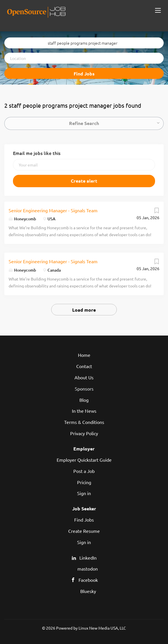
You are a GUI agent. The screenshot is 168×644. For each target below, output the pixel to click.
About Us (84, 377)
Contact (84, 366)
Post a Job (84, 471)
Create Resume (84, 531)
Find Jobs (84, 74)
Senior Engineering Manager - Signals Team (53, 210)
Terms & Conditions (84, 422)
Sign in (84, 493)
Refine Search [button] (84, 123)
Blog (84, 400)
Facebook (88, 580)
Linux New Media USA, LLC (102, 628)
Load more (84, 310)
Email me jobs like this (37, 153)
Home (84, 355)
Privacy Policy (84, 433)
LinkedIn (88, 558)
